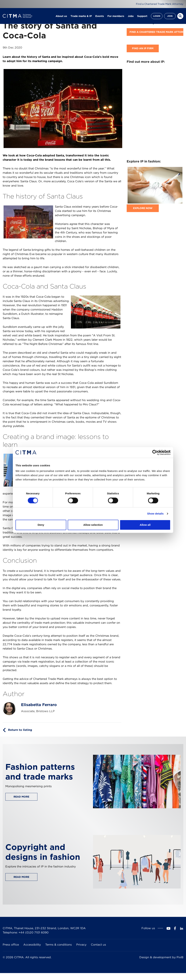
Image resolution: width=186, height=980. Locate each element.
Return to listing (20, 730)
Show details (155, 514)
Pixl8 (180, 957)
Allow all (145, 525)
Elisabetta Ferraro (39, 705)
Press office (11, 945)
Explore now (143, 208)
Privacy (81, 945)
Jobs (131, 16)
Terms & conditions (59, 945)
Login (157, 16)
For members (116, 16)
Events (100, 16)
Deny (41, 525)
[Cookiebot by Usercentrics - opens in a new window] (155, 452)
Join (170, 16)
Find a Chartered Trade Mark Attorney (160, 4)
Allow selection (93, 525)
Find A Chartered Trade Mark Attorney (156, 32)
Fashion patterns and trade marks (40, 772)
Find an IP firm (143, 48)
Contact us (98, 945)
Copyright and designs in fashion (43, 852)
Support (142, 16)
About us (61, 16)
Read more (21, 797)
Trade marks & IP (81, 16)
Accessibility (32, 945)
